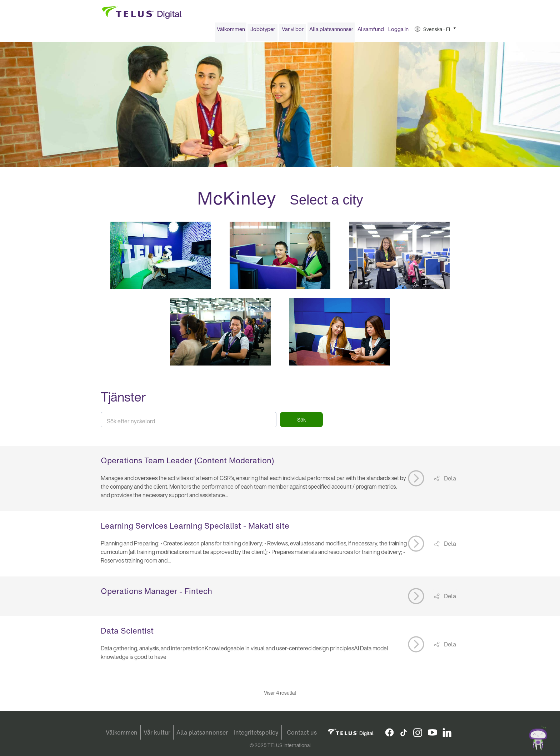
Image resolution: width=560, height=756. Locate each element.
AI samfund (371, 31)
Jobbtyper (263, 31)
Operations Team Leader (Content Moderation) (187, 463)
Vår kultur (157, 732)
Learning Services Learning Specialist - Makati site (195, 528)
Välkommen (231, 31)
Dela (449, 481)
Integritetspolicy (256, 732)
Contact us (302, 732)
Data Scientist (127, 633)
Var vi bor (293, 31)
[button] (435, 32)
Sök (302, 422)
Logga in (398, 31)
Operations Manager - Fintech (156, 593)
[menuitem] (231, 32)
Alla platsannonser (331, 31)
